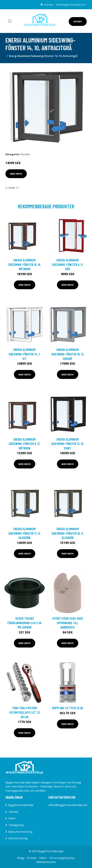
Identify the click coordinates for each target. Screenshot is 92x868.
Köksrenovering (18, 838)
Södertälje (48, 5)
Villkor (43, 858)
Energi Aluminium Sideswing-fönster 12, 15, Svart (68, 444)
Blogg (21, 858)
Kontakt (32, 858)
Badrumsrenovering (20, 832)
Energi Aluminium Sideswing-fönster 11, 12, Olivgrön (25, 533)
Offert (78, 21)
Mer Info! (16, 174)
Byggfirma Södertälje (21, 805)
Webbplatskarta (46, 862)
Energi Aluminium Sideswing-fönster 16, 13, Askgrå (68, 354)
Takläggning (16, 825)
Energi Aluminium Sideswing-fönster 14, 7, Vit (24, 354)
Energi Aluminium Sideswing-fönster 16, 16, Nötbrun (25, 264)
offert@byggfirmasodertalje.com (71, 5)
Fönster (25, 154)
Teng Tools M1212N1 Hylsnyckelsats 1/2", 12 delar (25, 712)
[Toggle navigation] (10, 21)
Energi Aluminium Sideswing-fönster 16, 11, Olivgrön (68, 533)
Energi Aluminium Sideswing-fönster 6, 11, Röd (68, 264)
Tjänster (13, 812)
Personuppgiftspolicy (62, 858)
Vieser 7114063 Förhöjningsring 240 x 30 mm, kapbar (24, 623)
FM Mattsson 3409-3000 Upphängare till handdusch (68, 623)
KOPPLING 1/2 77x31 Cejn (68, 708)
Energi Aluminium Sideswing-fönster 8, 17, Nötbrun (24, 444)
